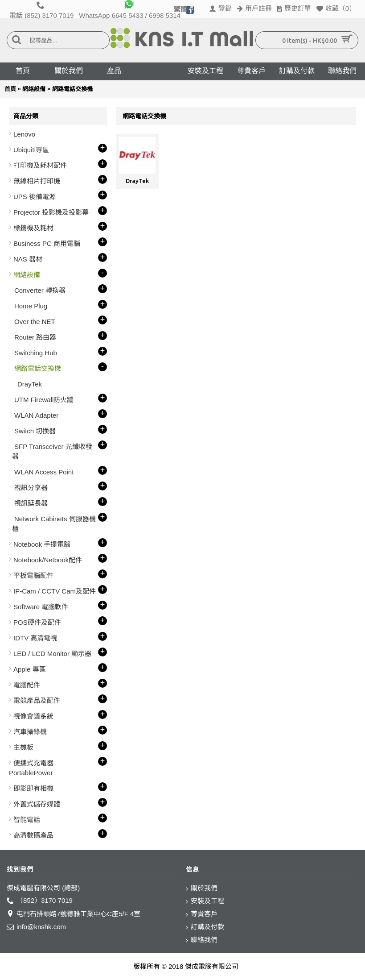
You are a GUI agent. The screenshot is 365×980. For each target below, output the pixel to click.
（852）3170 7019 (40, 901)
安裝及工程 (205, 901)
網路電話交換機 (72, 89)
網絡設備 (34, 89)
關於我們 (202, 888)
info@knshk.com (36, 927)
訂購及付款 (205, 927)
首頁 (10, 89)
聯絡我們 (202, 940)
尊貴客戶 (202, 914)
